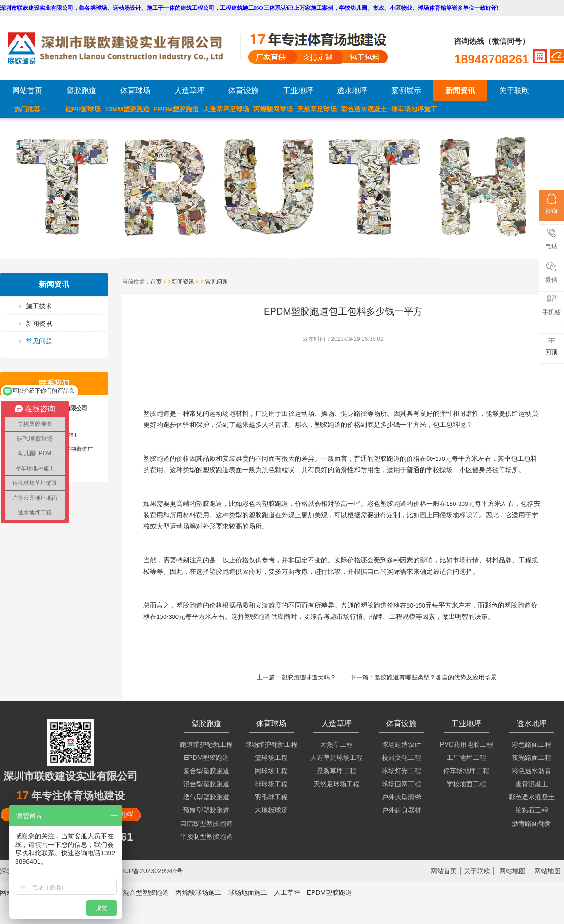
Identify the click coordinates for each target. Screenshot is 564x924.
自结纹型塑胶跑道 (206, 823)
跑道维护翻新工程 (206, 744)
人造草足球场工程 (337, 758)
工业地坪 (298, 91)
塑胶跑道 (81, 91)
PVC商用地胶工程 (466, 744)
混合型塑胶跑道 (206, 784)
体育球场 (135, 91)
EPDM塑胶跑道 (176, 109)
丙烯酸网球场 (273, 109)
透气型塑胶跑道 (206, 797)
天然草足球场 (317, 109)
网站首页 (27, 91)
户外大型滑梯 (401, 797)
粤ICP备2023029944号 (149, 871)
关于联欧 (514, 91)
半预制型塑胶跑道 (206, 837)
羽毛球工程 (271, 797)
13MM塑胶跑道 (127, 109)
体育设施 (243, 91)
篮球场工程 (271, 758)
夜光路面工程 (532, 758)
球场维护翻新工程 (271, 744)
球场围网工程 (401, 784)
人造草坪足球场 (226, 109)
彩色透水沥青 (532, 771)
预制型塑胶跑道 (206, 810)
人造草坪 (189, 91)
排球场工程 (271, 784)
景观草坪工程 (337, 771)
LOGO (124, 48)
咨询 (551, 204)
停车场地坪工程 (466, 771)
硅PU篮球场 (83, 109)
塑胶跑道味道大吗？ (309, 677)
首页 (156, 282)
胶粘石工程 (532, 810)
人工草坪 (287, 892)
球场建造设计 (401, 744)
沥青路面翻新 (532, 823)
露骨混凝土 (532, 784)
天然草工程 (337, 744)
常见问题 (39, 341)
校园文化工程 (401, 758)
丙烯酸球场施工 (198, 892)
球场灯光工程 (401, 771)
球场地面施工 (248, 892)
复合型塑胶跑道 (206, 771)
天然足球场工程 (337, 784)
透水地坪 (352, 91)
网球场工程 (271, 771)
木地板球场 (271, 810)
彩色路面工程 (532, 744)
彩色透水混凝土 (364, 109)
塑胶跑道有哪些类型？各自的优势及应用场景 (436, 677)
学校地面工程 (466, 784)
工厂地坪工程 (466, 758)
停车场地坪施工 (414, 109)
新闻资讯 (460, 91)
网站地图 (512, 871)
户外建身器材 (401, 810)
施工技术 (39, 306)
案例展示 (406, 91)
